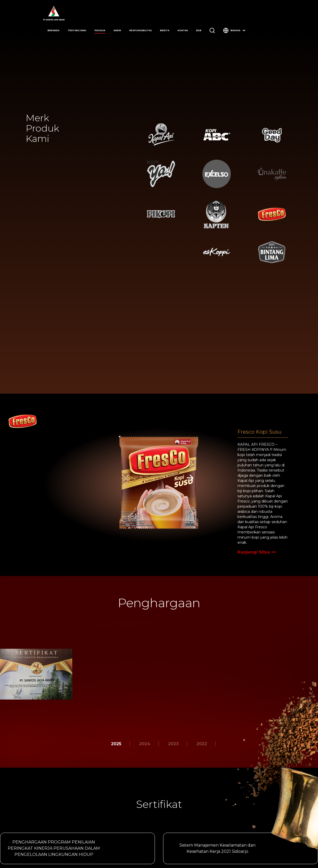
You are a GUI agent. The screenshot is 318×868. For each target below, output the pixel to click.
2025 (116, 744)
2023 (173, 744)
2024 (145, 744)
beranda (53, 30)
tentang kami (77, 30)
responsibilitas (141, 30)
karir (117, 30)
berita (165, 30)
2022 (202, 744)
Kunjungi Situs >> (257, 552)
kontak (183, 30)
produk (100, 30)
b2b (199, 30)
